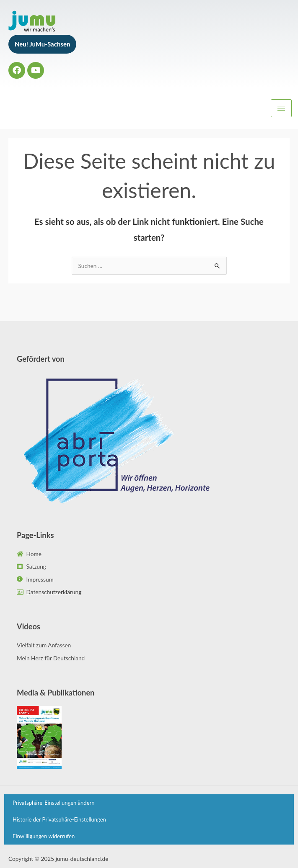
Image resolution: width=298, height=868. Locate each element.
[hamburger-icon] (281, 108)
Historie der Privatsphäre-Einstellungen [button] (59, 819)
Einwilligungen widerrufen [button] (44, 836)
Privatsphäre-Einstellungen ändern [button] (53, 803)
